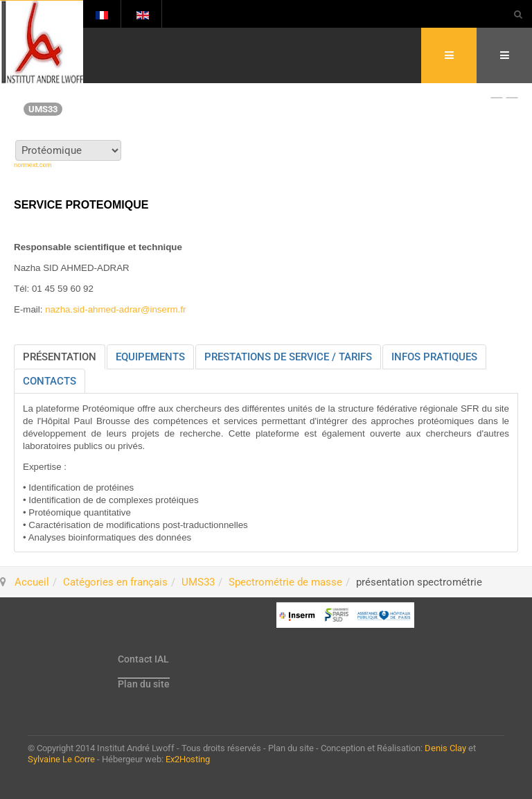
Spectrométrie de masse (285, 582)
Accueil (32, 582)
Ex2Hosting (188, 759)
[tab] (60, 357)
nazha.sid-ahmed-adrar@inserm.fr (115, 309)
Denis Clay (445, 748)
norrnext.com (33, 165)
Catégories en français (115, 582)
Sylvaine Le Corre (61, 759)
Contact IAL (143, 659)
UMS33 (198, 582)
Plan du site (144, 684)
